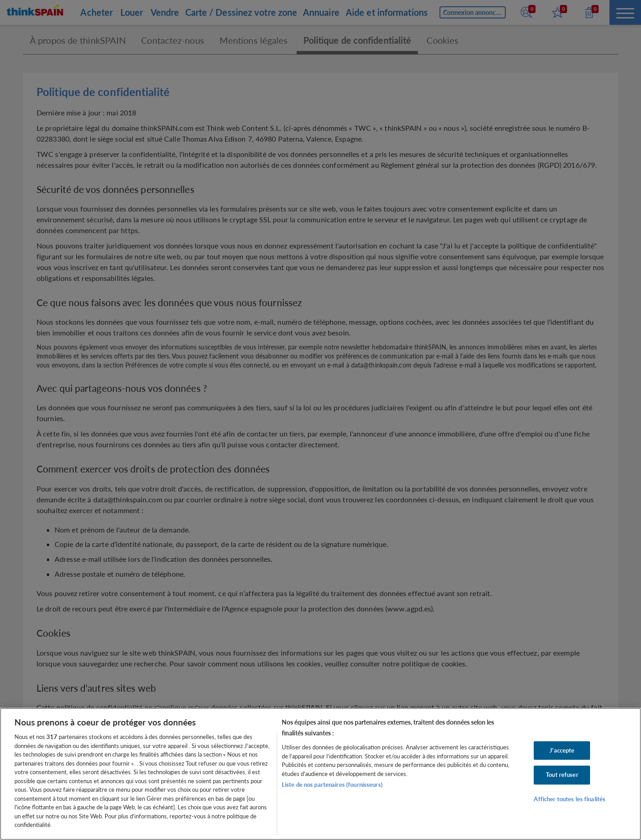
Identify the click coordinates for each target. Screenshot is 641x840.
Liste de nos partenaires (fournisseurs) (332, 785)
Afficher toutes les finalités (570, 799)
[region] (320, 774)
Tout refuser (562, 775)
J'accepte (562, 750)
